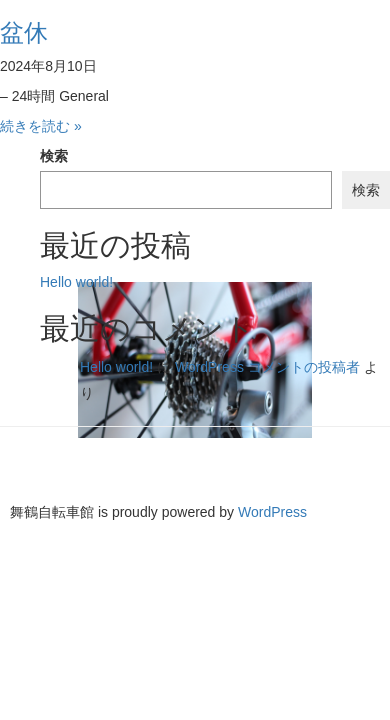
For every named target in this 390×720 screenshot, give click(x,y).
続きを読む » (41, 126)
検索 (54, 156)
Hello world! (76, 282)
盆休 (24, 32)
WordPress (272, 512)
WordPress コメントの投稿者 (267, 367)
